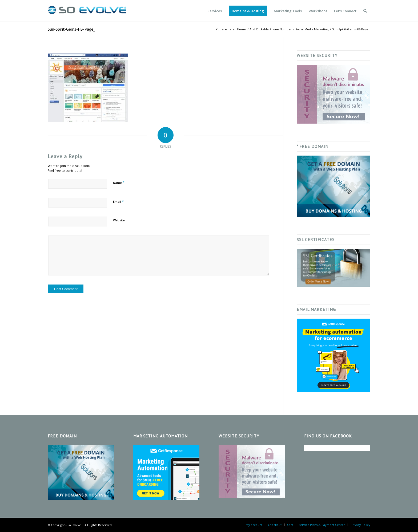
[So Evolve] (88, 11)
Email (118, 201)
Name (119, 182)
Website (119, 220)
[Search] (365, 11)
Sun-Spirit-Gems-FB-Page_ (71, 29)
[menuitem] (215, 11)
